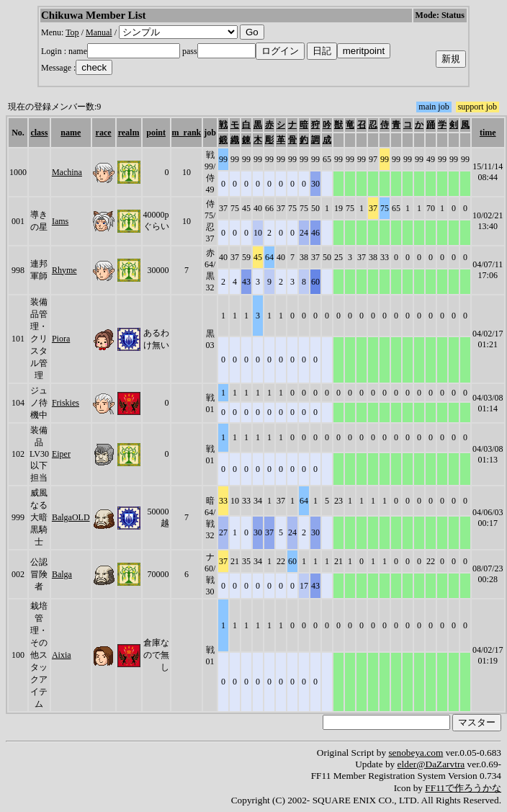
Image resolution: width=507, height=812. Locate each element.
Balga (62, 574)
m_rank (187, 133)
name (71, 133)
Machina (67, 172)
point (156, 133)
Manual (99, 32)
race (104, 133)
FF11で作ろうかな (463, 788)
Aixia (62, 655)
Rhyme (64, 270)
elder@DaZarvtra (431, 764)
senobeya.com (416, 753)
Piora (61, 339)
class (39, 133)
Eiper (61, 454)
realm (129, 133)
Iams (60, 221)
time (488, 133)
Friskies (66, 403)
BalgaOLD (71, 517)
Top (72, 32)
